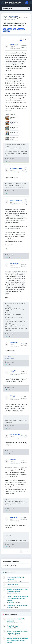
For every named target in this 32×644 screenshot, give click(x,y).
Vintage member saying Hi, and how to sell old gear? (17, 590)
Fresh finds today (13, 584)
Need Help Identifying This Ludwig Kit (16, 578)
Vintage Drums (13, 16)
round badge (21, 29)
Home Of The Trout (10, 357)
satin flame (6, 31)
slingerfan (11, 593)
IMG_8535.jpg (14, 138)
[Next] (28, 39)
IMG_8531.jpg (14, 117)
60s (5, 29)
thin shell (11, 602)
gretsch (10, 29)
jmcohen (11, 581)
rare (15, 29)
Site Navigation (16, 8)
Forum (5, 16)
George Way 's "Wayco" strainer (17, 605)
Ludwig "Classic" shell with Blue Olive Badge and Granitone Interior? (17, 598)
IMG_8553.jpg (14, 127)
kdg (10, 607)
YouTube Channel (10, 359)
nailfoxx (11, 586)
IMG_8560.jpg (14, 132)
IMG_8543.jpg (14, 122)
